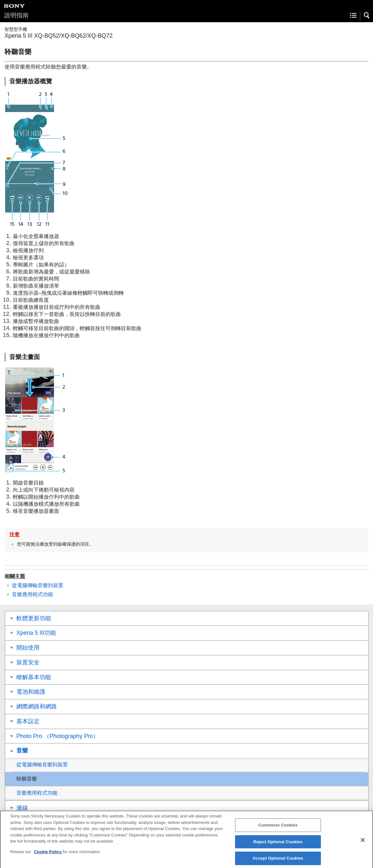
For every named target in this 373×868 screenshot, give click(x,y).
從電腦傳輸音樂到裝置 (38, 585)
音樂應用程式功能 (32, 594)
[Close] (363, 843)
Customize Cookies (278, 828)
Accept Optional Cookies (278, 861)
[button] (367, 15)
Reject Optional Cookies (278, 845)
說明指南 (16, 15)
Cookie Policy (48, 855)
